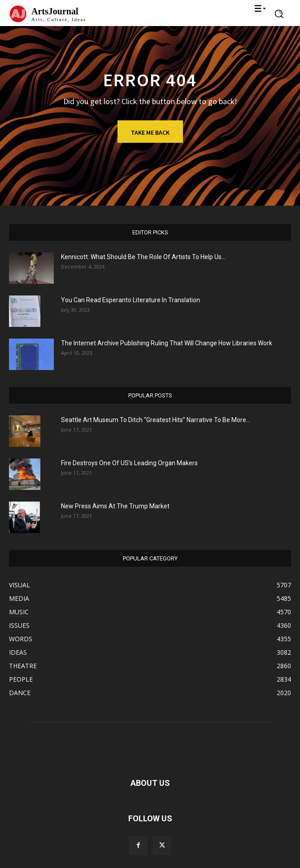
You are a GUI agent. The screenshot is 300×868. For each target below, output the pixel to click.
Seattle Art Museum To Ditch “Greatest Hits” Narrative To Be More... (156, 420)
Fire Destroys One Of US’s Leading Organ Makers (129, 463)
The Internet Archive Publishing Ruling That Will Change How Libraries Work (167, 343)
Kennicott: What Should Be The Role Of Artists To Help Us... (143, 257)
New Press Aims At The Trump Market (115, 506)
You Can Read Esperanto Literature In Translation (130, 300)
